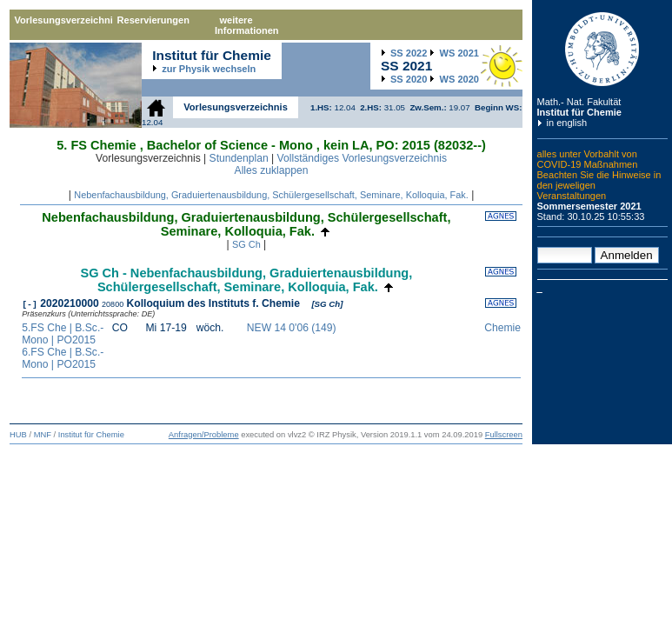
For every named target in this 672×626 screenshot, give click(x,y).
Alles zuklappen (272, 170)
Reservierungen (153, 20)
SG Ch (246, 244)
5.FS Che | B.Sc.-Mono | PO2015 (63, 334)
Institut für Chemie (579, 112)
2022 (409, 53)
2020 (409, 79)
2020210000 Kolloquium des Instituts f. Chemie (171, 303)
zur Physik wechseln (209, 69)
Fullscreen (504, 435)
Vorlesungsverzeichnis (63, 20)
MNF (43, 435)
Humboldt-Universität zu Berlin (602, 49)
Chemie (501, 328)
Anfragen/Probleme (204, 435)
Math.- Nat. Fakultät (579, 102)
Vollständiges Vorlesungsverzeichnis (362, 158)
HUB (18, 435)
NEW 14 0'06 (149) (292, 328)
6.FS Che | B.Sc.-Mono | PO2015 (63, 358)
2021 (459, 53)
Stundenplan (239, 158)
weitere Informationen (247, 25)
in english (567, 123)
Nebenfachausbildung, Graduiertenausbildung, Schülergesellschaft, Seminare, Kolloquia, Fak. (271, 195)
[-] (30, 303)
